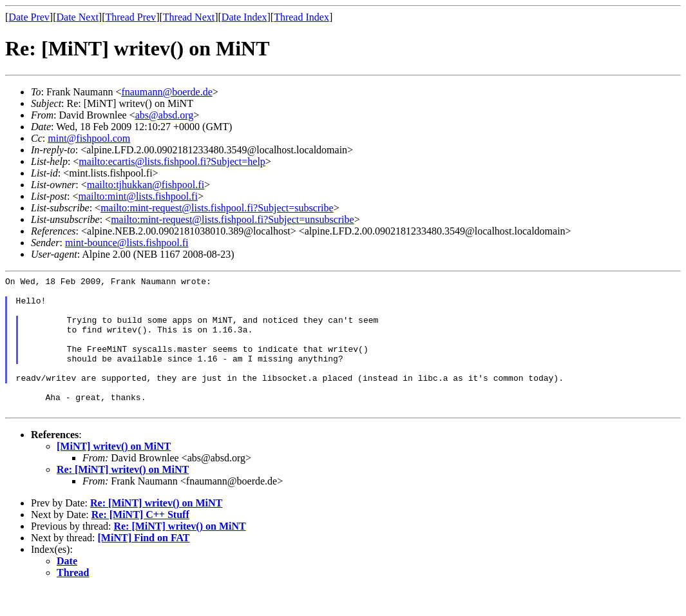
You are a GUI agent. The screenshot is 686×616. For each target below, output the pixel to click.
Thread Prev (130, 17)
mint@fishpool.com (89, 138)
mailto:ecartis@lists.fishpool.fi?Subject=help (172, 161)
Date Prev (29, 17)
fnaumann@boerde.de (167, 92)
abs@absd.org (164, 115)
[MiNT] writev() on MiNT (114, 473)
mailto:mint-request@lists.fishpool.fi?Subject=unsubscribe (232, 219)
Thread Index (301, 17)
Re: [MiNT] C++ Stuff (140, 542)
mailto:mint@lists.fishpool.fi (138, 196)
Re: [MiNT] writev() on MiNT (123, 496)
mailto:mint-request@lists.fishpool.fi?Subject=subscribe (217, 208)
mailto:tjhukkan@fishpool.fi (146, 185)
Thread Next (189, 17)
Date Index (244, 17)
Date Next (78, 17)
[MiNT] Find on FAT (144, 565)
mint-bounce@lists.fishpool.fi (127, 243)
